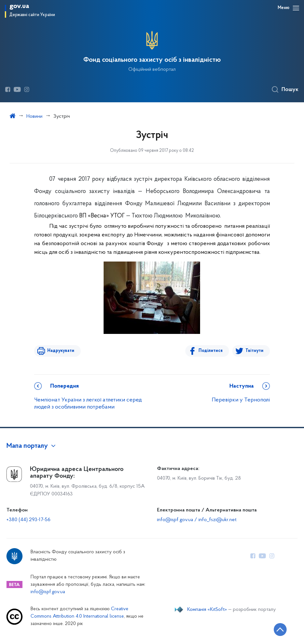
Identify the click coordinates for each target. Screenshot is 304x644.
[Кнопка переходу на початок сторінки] (280, 630)
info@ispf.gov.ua (48, 592)
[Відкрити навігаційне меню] (296, 8)
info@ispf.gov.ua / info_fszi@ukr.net (197, 520)
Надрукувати (60, 351)
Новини (34, 116)
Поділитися (211, 351)
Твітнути (254, 351)
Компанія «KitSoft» (207, 610)
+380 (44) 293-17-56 (28, 520)
